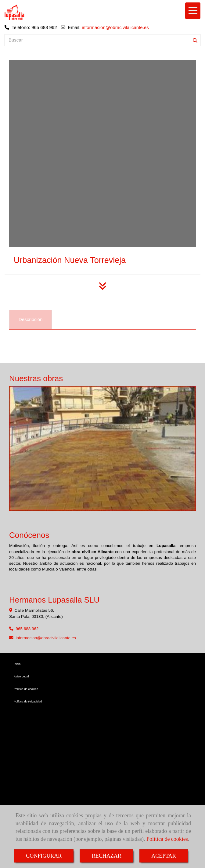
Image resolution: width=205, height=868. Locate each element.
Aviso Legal (21, 676)
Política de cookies (167, 839)
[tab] (31, 320)
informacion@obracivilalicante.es (115, 27)
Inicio (17, 664)
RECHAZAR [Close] (107, 856)
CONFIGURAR (44, 856)
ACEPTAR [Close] (164, 856)
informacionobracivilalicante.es (46, 638)
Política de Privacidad (28, 701)
